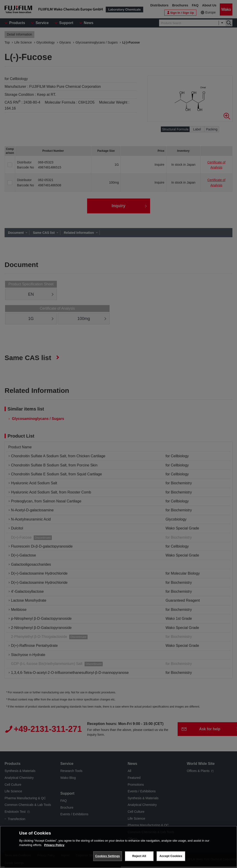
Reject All (139, 858)
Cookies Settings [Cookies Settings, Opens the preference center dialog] (107, 858)
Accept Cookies (171, 858)
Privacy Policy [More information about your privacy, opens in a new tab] (54, 847)
